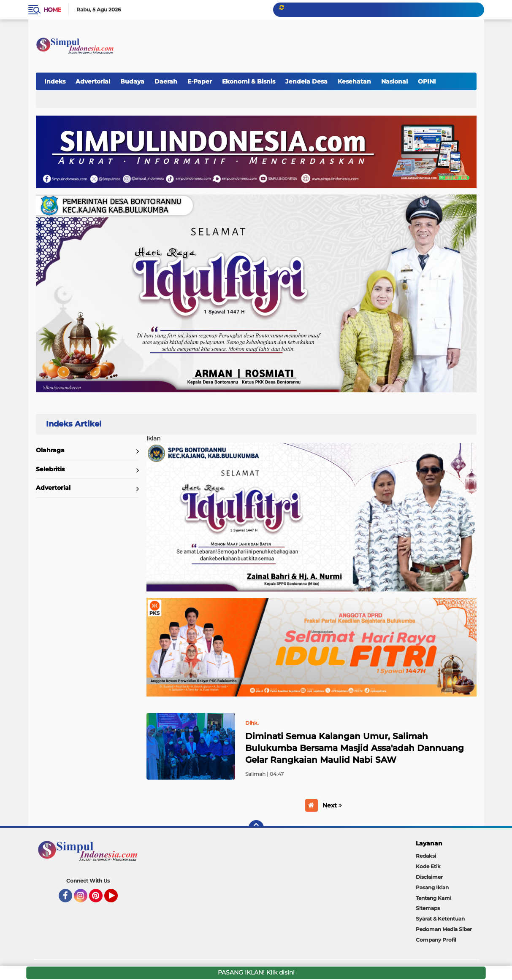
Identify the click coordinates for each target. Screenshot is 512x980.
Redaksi (426, 856)
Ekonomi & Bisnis (249, 81)
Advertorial (93, 81)
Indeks (55, 81)
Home (52, 10)
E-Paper (200, 81)
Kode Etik (428, 866)
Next (332, 805)
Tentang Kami (433, 898)
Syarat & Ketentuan (440, 919)
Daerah (166, 81)
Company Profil (436, 940)
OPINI (427, 81)
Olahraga (50, 450)
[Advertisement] (321, 42)
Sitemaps (428, 908)
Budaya (132, 81)
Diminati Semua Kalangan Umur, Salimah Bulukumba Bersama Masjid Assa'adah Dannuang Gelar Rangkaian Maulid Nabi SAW (355, 748)
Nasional (394, 81)
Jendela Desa (306, 81)
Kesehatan (354, 81)
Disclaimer (429, 877)
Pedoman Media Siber (444, 929)
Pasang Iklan (432, 887)
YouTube (117, 899)
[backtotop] (256, 828)
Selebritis (50, 469)
